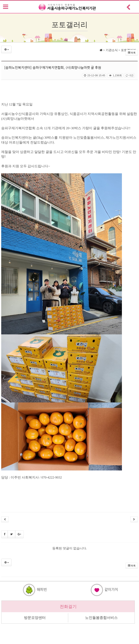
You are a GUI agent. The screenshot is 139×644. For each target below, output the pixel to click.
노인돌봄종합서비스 (101, 618)
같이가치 (104, 590)
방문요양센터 (35, 618)
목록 (132, 53)
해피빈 (35, 590)
